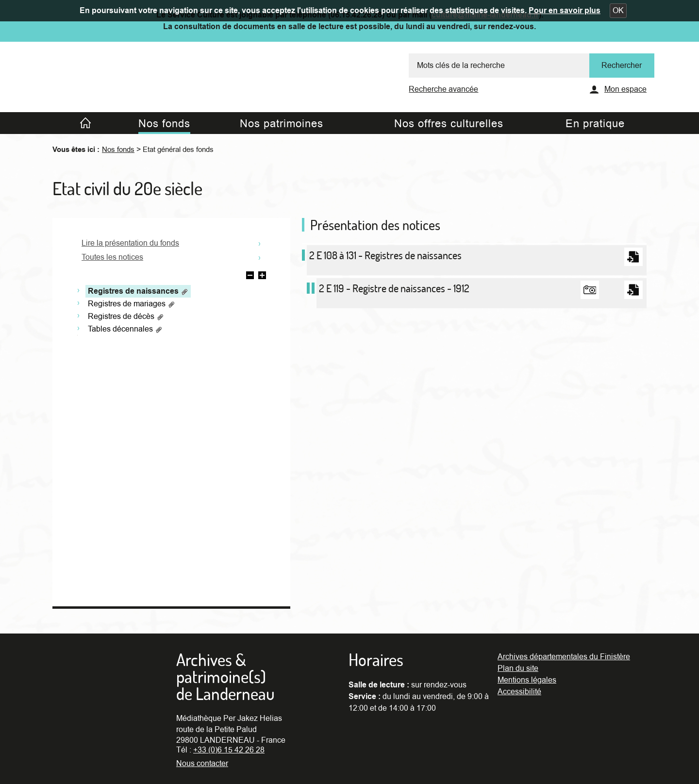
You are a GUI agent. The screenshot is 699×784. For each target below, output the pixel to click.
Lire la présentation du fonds (130, 243)
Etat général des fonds (178, 150)
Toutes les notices (112, 257)
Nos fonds (118, 150)
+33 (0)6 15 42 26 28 (229, 750)
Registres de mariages (132, 304)
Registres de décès (126, 317)
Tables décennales (125, 329)
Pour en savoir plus (565, 11)
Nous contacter (202, 764)
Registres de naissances (138, 291)
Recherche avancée (443, 89)
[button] (618, 11)
